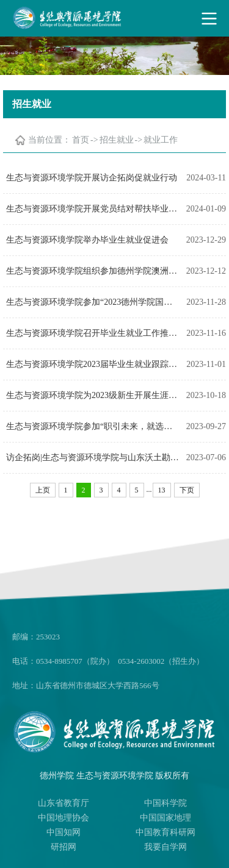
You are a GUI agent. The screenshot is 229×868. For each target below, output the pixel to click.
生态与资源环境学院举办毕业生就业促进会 (87, 240)
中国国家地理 (165, 818)
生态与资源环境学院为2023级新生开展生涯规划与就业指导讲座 (93, 395)
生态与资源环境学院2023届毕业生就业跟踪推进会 (93, 364)
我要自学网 (165, 847)
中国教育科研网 (165, 832)
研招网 (64, 847)
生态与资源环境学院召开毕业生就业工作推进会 (93, 333)
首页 (81, 140)
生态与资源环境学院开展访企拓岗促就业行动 (92, 178)
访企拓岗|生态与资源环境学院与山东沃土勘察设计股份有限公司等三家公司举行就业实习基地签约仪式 (93, 457)
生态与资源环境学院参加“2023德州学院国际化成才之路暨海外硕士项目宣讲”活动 (93, 302)
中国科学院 (165, 803)
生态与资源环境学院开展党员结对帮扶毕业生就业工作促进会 (93, 209)
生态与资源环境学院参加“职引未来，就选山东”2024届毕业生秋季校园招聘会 (93, 426)
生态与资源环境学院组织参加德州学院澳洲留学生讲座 (93, 271)
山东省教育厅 (64, 803)
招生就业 (117, 140)
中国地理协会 (64, 818)
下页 (187, 490)
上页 (43, 490)
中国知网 (64, 832)
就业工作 (161, 140)
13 (162, 490)
